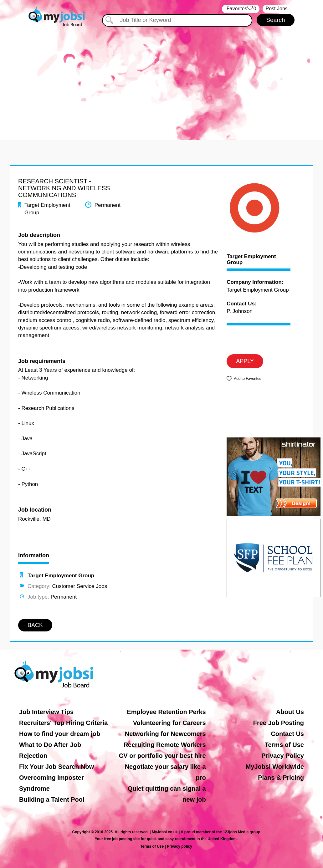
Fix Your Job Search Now (56, 767)
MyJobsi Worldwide (275, 767)
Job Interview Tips (46, 712)
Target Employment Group (251, 260)
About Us (290, 712)
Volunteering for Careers (169, 723)
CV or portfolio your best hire (162, 756)
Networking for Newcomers (165, 734)
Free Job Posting (279, 723)
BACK (35, 625)
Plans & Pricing (281, 778)
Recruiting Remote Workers (165, 745)
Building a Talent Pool (52, 799)
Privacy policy (179, 846)
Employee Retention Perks (166, 712)
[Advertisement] (161, 81)
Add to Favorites (247, 379)
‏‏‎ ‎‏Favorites (241, 9)
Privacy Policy (283, 756)
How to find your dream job (60, 734)
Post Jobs (277, 9)
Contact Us (287, 734)
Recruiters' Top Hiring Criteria (63, 723)
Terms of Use (284, 745)
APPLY (245, 361)
